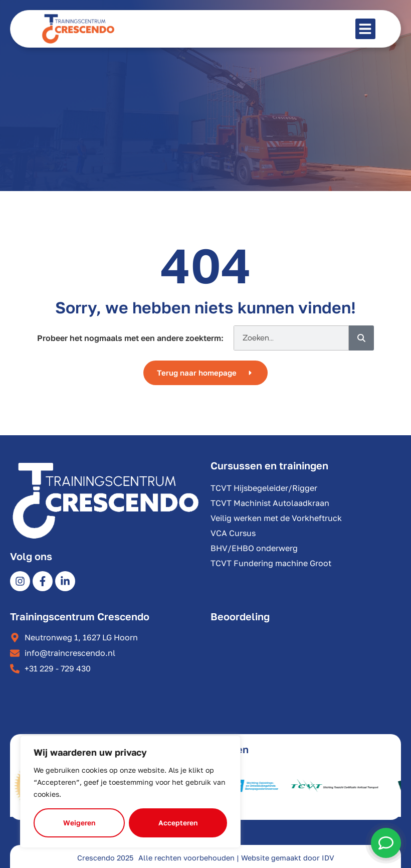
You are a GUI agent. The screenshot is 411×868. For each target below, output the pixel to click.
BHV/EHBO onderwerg (254, 548)
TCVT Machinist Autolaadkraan (270, 503)
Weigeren (79, 823)
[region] (130, 792)
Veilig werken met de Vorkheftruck (276, 518)
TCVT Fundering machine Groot (271, 563)
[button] (366, 29)
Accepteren (178, 823)
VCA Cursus (233, 533)
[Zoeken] (361, 338)
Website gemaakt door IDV (288, 858)
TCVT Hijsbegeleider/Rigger (264, 488)
